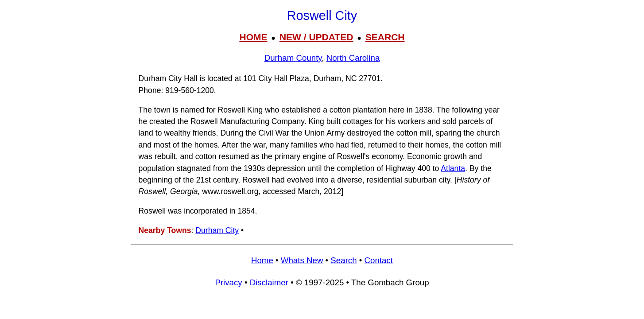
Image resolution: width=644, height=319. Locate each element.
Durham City (217, 230)
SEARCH (385, 37)
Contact (379, 260)
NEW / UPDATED (316, 37)
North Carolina (353, 58)
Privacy (228, 282)
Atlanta (453, 168)
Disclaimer (269, 282)
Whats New (302, 260)
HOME (253, 37)
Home (262, 260)
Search (343, 260)
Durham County (293, 58)
